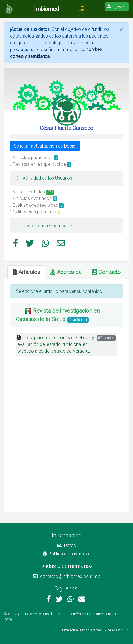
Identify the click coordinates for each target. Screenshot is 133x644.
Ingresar (117, 6)
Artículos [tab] (26, 272)
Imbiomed (47, 9)
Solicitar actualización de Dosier (45, 146)
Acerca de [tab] (66, 272)
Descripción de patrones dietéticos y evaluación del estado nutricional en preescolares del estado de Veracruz (56, 344)
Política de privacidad (67, 554)
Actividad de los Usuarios (43, 178)
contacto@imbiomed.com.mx (66, 576)
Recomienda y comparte (43, 226)
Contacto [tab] (106, 272)
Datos (66, 545)
